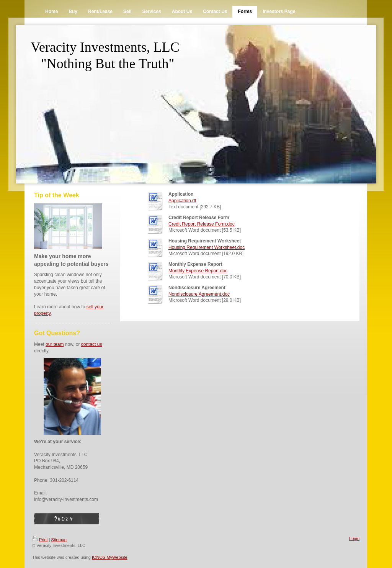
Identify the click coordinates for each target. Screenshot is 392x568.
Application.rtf (182, 201)
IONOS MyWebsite (110, 557)
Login (354, 539)
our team (55, 344)
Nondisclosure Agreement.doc (199, 294)
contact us (92, 344)
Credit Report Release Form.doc (202, 224)
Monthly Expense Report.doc (198, 271)
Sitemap (59, 540)
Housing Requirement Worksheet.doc (207, 247)
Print (40, 540)
